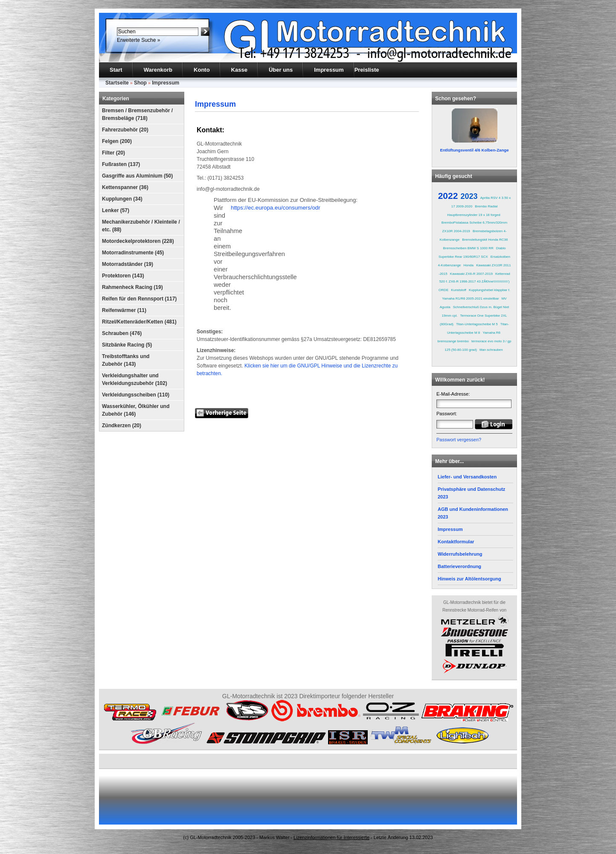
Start (116, 70)
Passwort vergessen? (459, 440)
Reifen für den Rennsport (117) (139, 299)
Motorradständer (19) (128, 264)
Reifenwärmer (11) (124, 310)
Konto (202, 70)
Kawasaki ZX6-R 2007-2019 (471, 274)
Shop (140, 83)
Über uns (281, 70)
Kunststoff (458, 290)
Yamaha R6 (491, 333)
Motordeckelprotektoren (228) (138, 241)
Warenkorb (158, 70)
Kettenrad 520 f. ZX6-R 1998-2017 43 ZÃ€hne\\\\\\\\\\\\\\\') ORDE (474, 282)
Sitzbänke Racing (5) (127, 345)
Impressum (329, 70)
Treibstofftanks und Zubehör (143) (126, 360)
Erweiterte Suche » (138, 40)
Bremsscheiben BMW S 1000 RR (468, 248)
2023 (469, 196)
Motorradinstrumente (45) (133, 253)
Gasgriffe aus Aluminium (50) (137, 176)
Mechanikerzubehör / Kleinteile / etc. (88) (141, 226)
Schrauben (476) (122, 333)
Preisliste (367, 70)
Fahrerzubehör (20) (125, 130)
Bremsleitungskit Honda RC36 (485, 240)
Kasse (239, 70)
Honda (468, 265)
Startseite (117, 83)
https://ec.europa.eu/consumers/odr (276, 208)
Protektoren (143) (123, 276)
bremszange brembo (453, 341)
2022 (448, 196)
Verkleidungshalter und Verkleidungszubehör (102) (135, 379)
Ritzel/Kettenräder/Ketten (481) (139, 322)
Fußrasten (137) (121, 164)
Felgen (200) (117, 141)
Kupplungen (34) (122, 199)
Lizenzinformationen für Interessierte (331, 837)
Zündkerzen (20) (122, 426)
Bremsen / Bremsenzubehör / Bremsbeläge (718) (137, 114)
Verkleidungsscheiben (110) (136, 395)
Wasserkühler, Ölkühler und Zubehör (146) (136, 410)
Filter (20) (113, 153)
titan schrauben (491, 350)
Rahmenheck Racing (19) (132, 287)
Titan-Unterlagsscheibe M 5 (477, 324)
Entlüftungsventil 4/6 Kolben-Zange (475, 150)
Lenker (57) (116, 210)
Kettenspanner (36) (125, 187)
